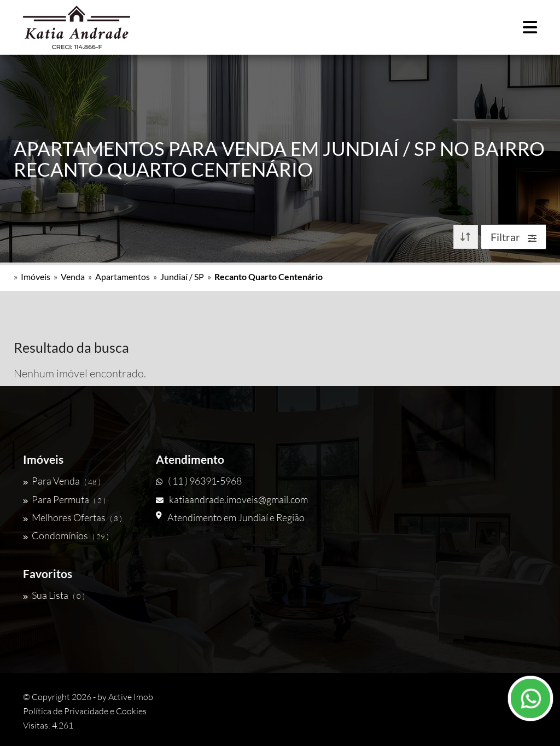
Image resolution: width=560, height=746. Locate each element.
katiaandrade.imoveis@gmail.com (232, 499)
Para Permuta (64, 499)
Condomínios (66, 535)
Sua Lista (54, 595)
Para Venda (62, 481)
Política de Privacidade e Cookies (85, 711)
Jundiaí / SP (182, 276)
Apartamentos (122, 276)
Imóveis (36, 276)
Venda (73, 276)
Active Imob (131, 697)
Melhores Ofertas (72, 517)
